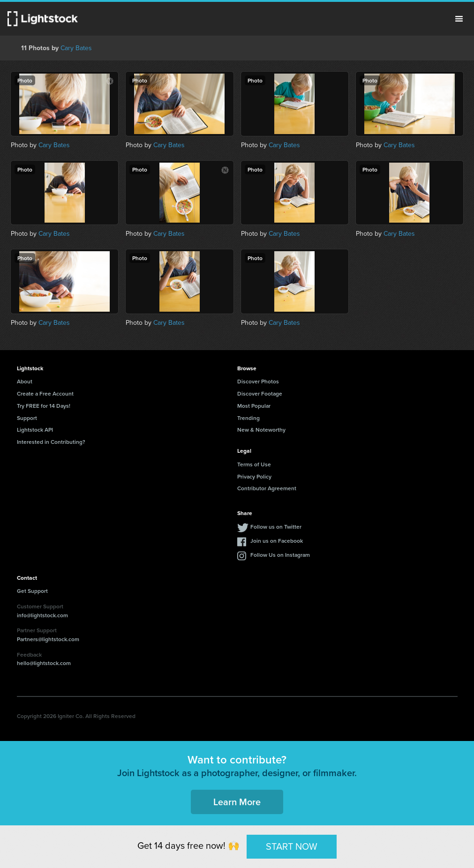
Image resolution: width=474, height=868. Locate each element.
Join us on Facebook (277, 541)
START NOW (292, 846)
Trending (248, 418)
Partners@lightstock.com (48, 639)
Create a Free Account (45, 393)
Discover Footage (260, 393)
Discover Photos (258, 381)
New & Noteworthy (261, 430)
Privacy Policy (254, 476)
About (25, 381)
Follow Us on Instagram (280, 555)
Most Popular (254, 406)
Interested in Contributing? (51, 442)
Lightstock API (35, 430)
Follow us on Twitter (276, 527)
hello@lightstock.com (44, 663)
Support (27, 418)
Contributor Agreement (267, 488)
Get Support (32, 591)
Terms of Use (254, 464)
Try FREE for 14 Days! (44, 406)
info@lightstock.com (42, 615)
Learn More (237, 802)
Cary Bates (76, 48)
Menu (459, 19)
